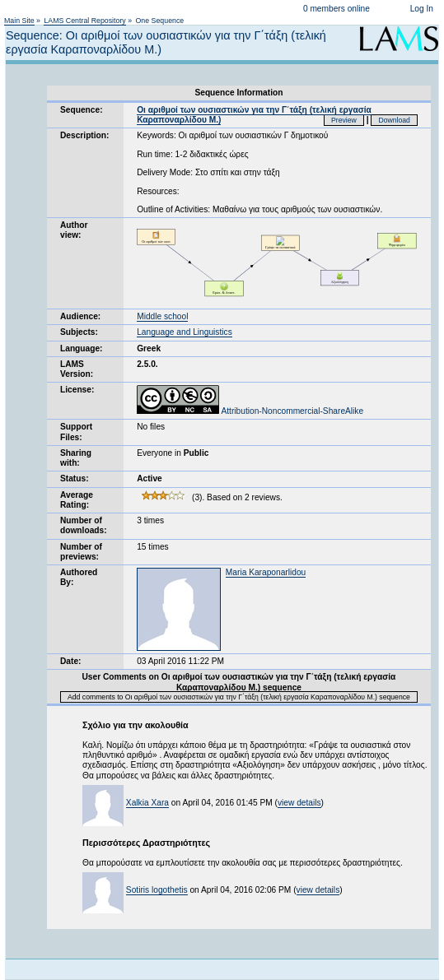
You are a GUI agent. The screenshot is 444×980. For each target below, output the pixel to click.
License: (77, 390)
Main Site (19, 21)
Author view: (74, 230)
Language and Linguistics (185, 332)
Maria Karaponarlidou (266, 572)
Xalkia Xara (147, 803)
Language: (82, 348)
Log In (422, 9)
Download (394, 120)
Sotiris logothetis (157, 890)
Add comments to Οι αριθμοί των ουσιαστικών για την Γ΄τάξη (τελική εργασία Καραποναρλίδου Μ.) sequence (239, 697)
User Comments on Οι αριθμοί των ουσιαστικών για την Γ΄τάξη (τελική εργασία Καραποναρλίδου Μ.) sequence (239, 682)
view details (299, 803)
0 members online (337, 9)
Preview (344, 120)
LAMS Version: (77, 369)
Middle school (162, 316)
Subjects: (79, 332)
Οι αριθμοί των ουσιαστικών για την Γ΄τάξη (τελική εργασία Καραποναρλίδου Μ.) (254, 115)
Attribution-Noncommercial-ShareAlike (250, 411)
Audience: (80, 316)
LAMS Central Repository (84, 21)
